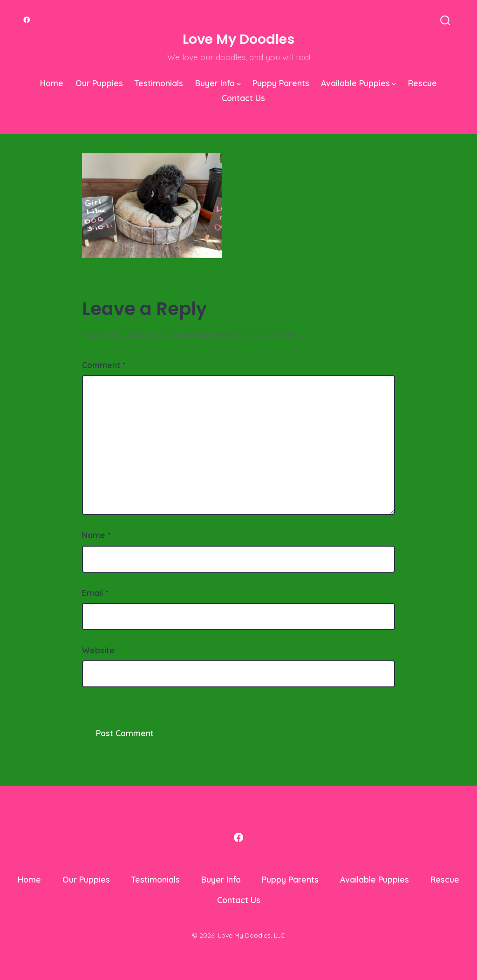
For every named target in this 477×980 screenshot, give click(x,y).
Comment (104, 365)
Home (52, 83)
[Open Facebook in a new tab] (27, 20)
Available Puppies (358, 83)
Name (96, 535)
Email (95, 593)
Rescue (422, 83)
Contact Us (243, 98)
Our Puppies (99, 83)
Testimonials (159, 83)
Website (98, 650)
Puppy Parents (281, 83)
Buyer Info (218, 83)
